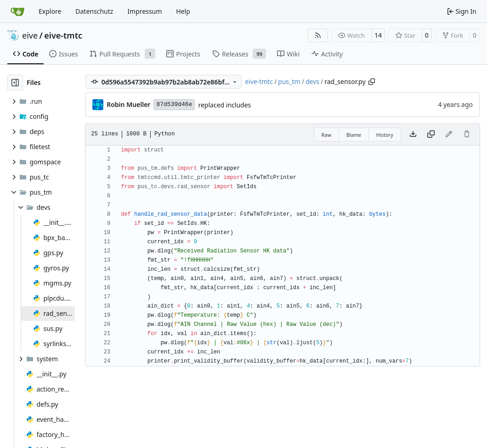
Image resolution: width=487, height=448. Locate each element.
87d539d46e (174, 104)
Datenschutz (94, 11)
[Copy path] (372, 82)
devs (312, 81)
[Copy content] (431, 134)
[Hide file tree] (15, 83)
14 (378, 35)
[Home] (17, 11)
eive (30, 35)
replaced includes (224, 105)
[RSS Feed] (318, 35)
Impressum (144, 11)
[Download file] (413, 134)
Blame (354, 135)
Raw (327, 135)
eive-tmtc (63, 35)
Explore (50, 11)
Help (183, 11)
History (385, 135)
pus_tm (289, 81)
